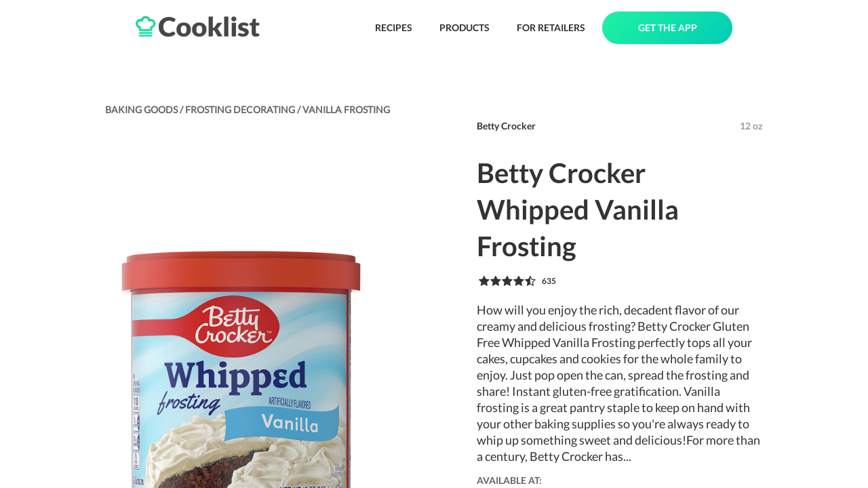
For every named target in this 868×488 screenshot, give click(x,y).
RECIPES (394, 27)
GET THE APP (668, 27)
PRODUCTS (465, 27)
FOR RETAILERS (551, 27)
